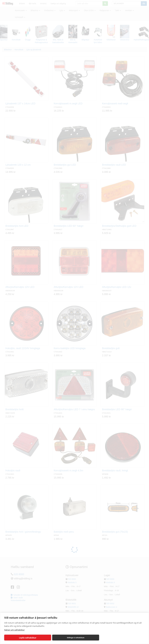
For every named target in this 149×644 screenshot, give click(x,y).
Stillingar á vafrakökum (76, 638)
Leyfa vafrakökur (28, 638)
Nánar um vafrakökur (14, 630)
